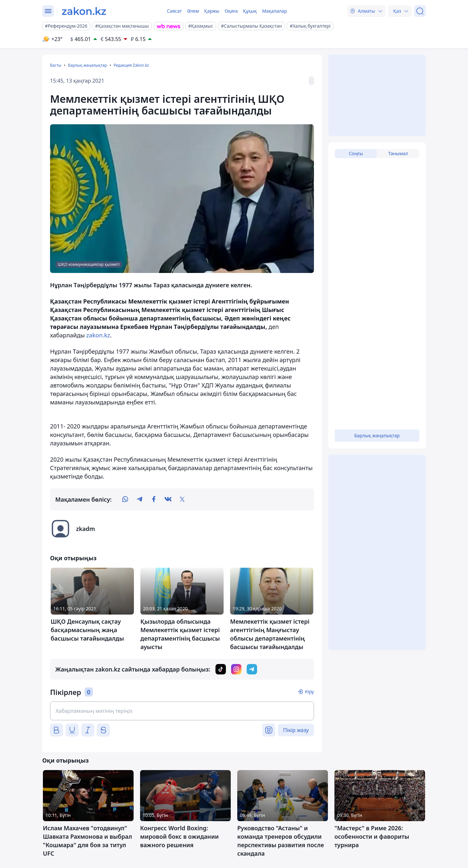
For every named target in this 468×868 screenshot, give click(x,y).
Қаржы (212, 11)
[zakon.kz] (84, 11)
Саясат (174, 11)
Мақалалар (274, 11)
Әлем (193, 11)
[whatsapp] (125, 499)
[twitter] (182, 499)
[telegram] (139, 499)
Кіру (309, 692)
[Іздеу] (420, 11)
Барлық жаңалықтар (87, 65)
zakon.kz (98, 335)
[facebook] (154, 499)
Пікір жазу (296, 730)
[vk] (168, 499)
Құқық (250, 11)
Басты (56, 65)
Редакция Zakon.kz (131, 65)
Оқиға (231, 11)
